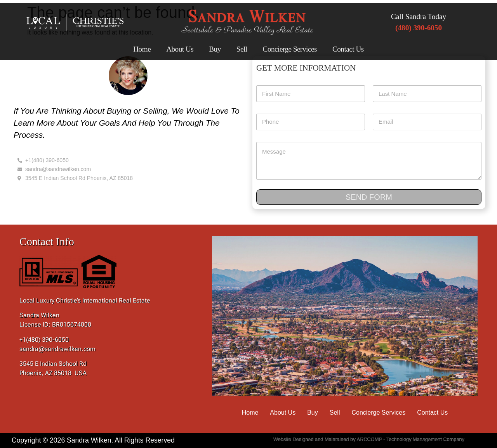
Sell (242, 49)
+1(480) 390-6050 (44, 340)
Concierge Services (290, 49)
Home (142, 49)
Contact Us (348, 49)
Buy (215, 49)
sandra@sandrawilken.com (57, 349)
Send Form (369, 197)
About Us (180, 49)
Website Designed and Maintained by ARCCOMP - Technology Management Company (369, 439)
